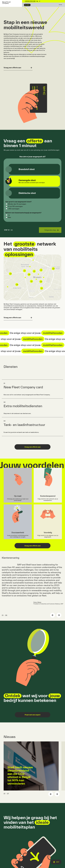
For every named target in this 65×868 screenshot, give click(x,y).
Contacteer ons (30, 1)
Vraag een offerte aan (32, 447)
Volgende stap (50, 230)
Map (28, 5)
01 (7, 230)
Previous (53, 615)
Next (59, 615)
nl (37, 1)
